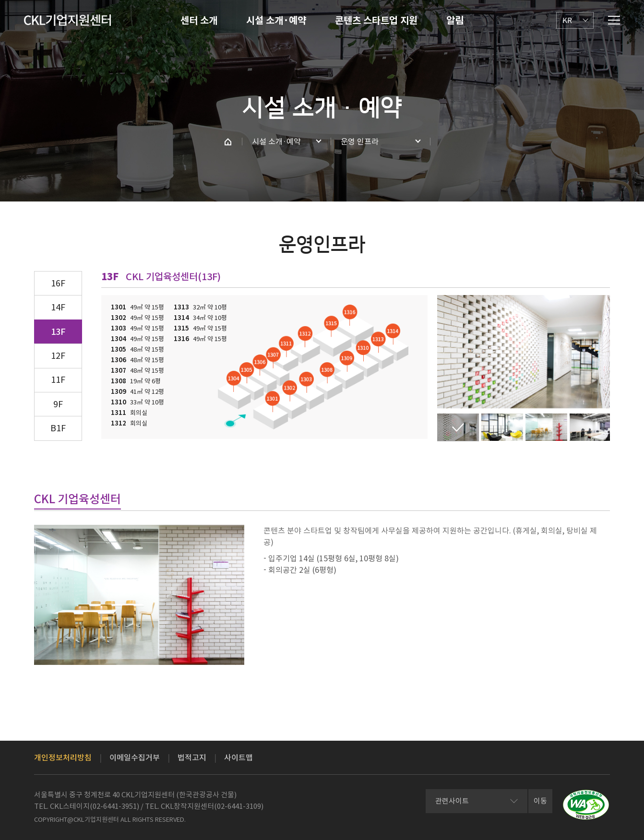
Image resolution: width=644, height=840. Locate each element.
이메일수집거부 (135, 757)
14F (58, 307)
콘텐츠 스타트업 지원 (376, 21)
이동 (540, 801)
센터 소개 (199, 21)
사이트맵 (239, 757)
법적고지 (192, 757)
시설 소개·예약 (276, 21)
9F (58, 404)
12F (58, 356)
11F (58, 380)
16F (58, 283)
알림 (455, 21)
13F (58, 332)
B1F (58, 428)
